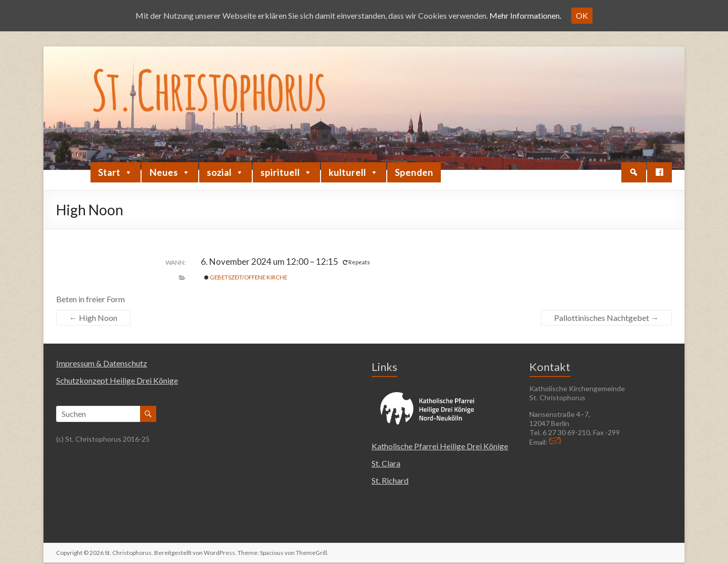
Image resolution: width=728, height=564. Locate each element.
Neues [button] (170, 172)
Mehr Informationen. (525, 15)
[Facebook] (659, 172)
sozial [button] (225, 172)
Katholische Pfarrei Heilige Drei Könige (440, 446)
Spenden (414, 172)
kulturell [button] (354, 172)
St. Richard (390, 480)
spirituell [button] (286, 172)
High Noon (93, 318)
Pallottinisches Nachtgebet (606, 318)
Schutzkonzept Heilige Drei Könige (117, 380)
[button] (634, 172)
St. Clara (386, 463)
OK (582, 15)
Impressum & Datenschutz (102, 363)
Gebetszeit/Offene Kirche (246, 277)
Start (116, 172)
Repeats (357, 262)
